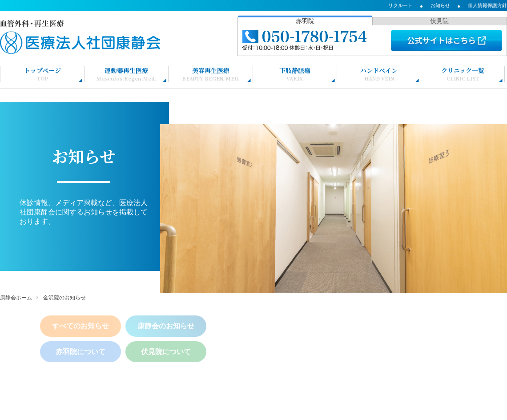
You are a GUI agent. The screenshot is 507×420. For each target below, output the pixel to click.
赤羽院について (80, 352)
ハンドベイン (379, 74)
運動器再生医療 (127, 74)
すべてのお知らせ (80, 326)
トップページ (42, 74)
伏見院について (166, 352)
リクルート (400, 5)
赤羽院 (305, 21)
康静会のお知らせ (166, 326)
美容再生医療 (211, 74)
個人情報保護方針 (487, 5)
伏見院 (439, 21)
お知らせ (440, 5)
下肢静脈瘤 (295, 74)
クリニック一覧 (463, 74)
